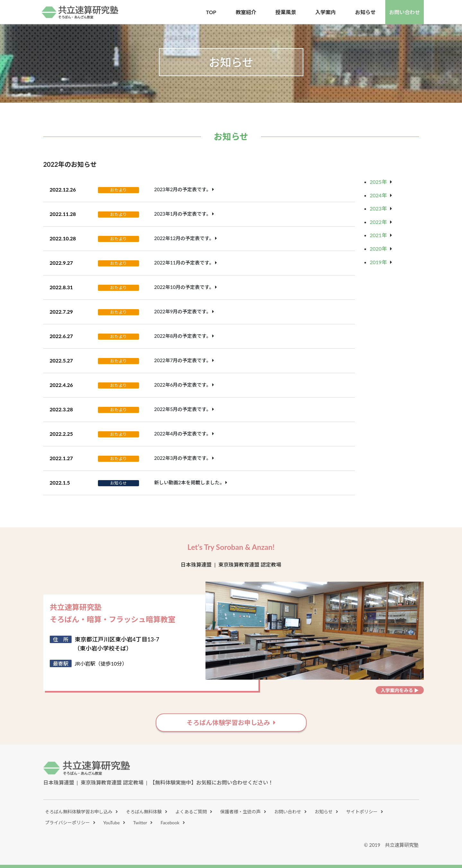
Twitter (140, 823)
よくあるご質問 (191, 812)
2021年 (378, 235)
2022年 (378, 222)
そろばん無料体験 (144, 812)
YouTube (112, 823)
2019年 (378, 262)
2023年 (378, 208)
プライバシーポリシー (67, 823)
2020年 (378, 249)
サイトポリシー (362, 812)
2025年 (378, 182)
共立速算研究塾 (80, 12)
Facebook (170, 823)
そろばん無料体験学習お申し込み (79, 812)
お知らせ (324, 812)
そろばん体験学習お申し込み (228, 722)
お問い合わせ (405, 12)
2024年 (378, 195)
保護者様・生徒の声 (240, 812)
